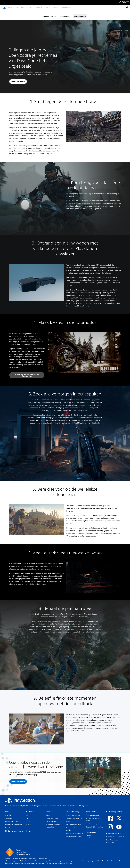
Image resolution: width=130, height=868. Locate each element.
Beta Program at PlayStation (112, 839)
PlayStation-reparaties (74, 822)
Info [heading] (7, 809)
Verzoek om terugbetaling (75, 831)
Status (68, 819)
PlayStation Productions (14, 822)
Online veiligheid (52, 819)
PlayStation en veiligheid (74, 816)
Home (7, 803)
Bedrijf (8, 825)
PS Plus (29, 7)
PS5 (17, 7)
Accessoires (38, 7)
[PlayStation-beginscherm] (4, 7)
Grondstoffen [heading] (92, 809)
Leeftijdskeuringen (93, 821)
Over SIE (8, 813)
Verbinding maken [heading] (114, 809)
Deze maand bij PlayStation (22, 803)
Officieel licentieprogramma (93, 834)
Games (10, 7)
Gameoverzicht (50, 14)
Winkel (56, 7)
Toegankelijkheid (52, 816)
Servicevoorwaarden (93, 813)
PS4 (22, 7)
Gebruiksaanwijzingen (74, 834)
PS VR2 (28, 819)
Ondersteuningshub (73, 813)
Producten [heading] (30, 809)
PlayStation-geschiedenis (14, 829)
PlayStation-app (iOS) (114, 831)
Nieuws (48, 7)
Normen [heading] (49, 809)
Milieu (48, 813)
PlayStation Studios (12, 819)
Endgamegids (80, 14)
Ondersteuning (66, 7)
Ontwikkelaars (91, 830)
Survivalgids (65, 14)
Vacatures (9, 816)
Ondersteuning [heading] (72, 809)
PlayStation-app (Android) (115, 834)
